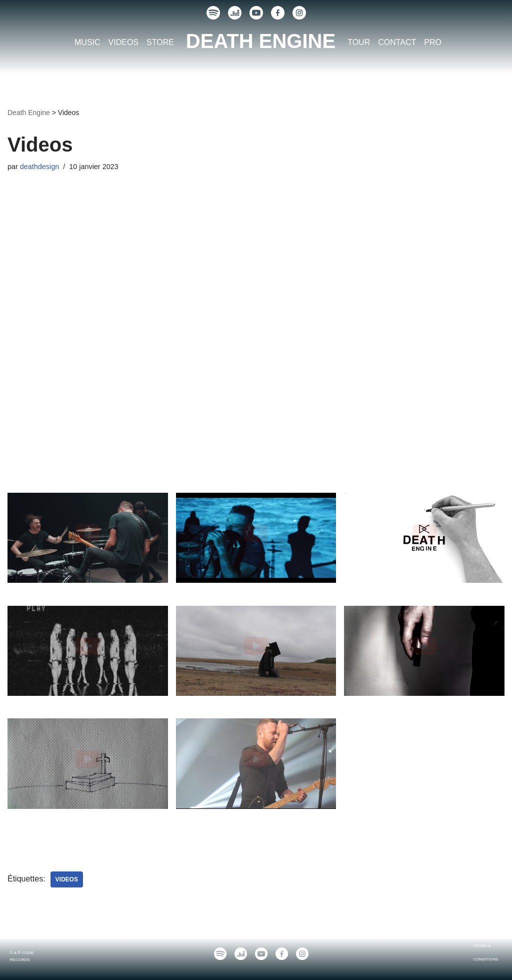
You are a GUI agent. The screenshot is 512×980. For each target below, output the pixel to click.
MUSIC (87, 42)
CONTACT (397, 42)
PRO (433, 42)
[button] (88, 549)
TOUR (359, 42)
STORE (160, 42)
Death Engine (29, 113)
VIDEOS (123, 42)
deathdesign (39, 167)
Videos (67, 879)
